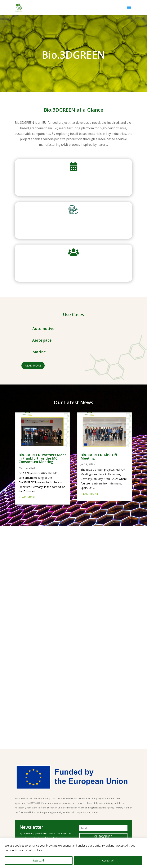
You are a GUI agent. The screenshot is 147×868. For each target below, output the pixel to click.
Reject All (39, 860)
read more (33, 365)
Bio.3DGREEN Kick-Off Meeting (99, 456)
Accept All (108, 860)
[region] (73, 853)
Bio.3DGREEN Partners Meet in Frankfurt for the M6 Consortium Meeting (42, 458)
